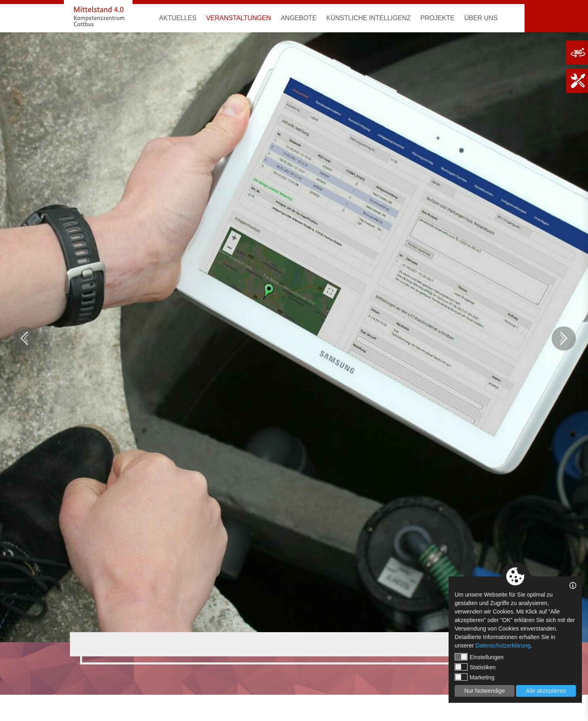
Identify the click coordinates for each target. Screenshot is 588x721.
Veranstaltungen (238, 18)
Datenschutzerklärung (503, 645)
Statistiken (475, 667)
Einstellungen (479, 657)
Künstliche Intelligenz (368, 18)
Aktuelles (178, 18)
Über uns (481, 18)
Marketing (474, 677)
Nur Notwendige (485, 691)
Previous (24, 338)
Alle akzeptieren (546, 691)
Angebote (298, 18)
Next (564, 338)
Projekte (437, 18)
